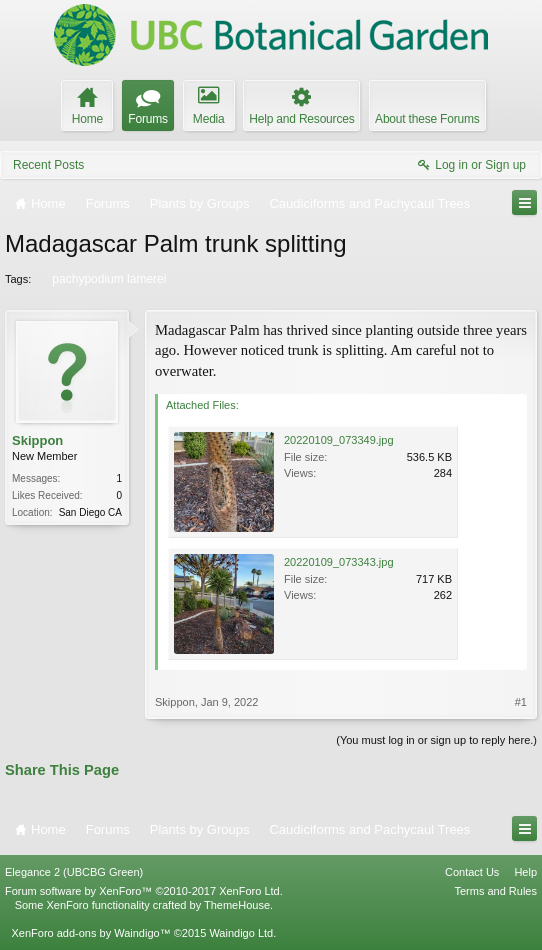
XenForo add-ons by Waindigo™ (90, 933)
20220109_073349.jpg (339, 440)
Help (525, 872)
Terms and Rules (495, 891)
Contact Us (472, 872)
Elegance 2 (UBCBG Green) (74, 872)
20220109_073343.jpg (339, 562)
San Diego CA (90, 512)
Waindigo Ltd (241, 933)
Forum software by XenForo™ (144, 891)
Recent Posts (48, 165)
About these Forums (427, 119)
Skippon (37, 440)
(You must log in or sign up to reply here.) (436, 740)
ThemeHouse (237, 905)
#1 (521, 702)
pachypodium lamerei (107, 279)
